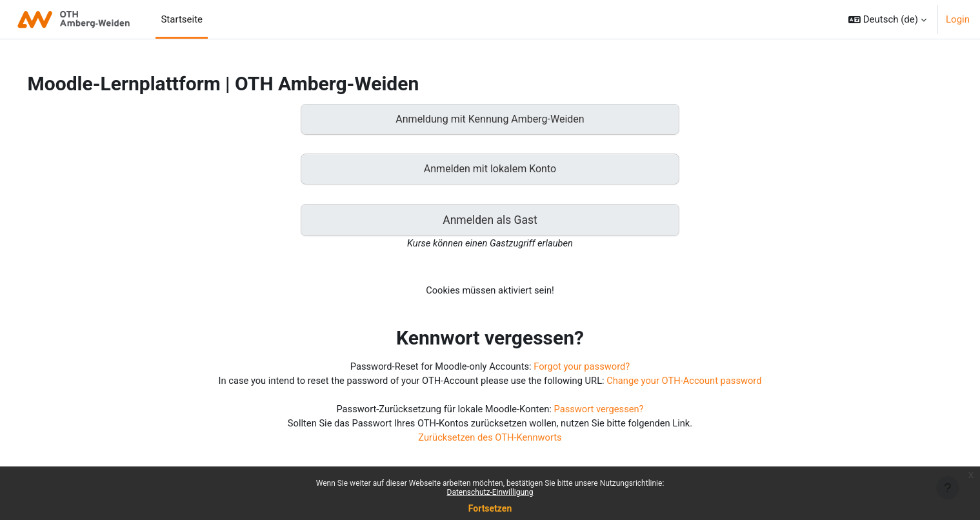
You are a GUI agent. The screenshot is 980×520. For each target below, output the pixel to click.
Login (958, 19)
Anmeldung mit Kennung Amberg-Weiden (490, 119)
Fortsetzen (490, 508)
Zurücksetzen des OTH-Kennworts (490, 441)
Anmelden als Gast (490, 221)
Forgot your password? (584, 369)
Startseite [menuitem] (182, 19)
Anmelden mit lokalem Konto (490, 169)
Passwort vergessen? (601, 412)
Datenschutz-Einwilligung (490, 492)
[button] (887, 19)
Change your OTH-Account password (688, 383)
